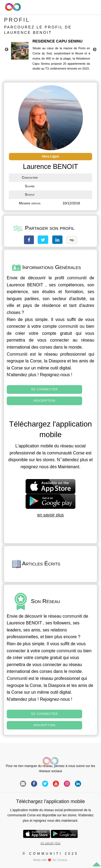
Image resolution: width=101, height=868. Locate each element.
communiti (77, 278)
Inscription (44, 401)
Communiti (17, 354)
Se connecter (44, 389)
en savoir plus (50, 515)
